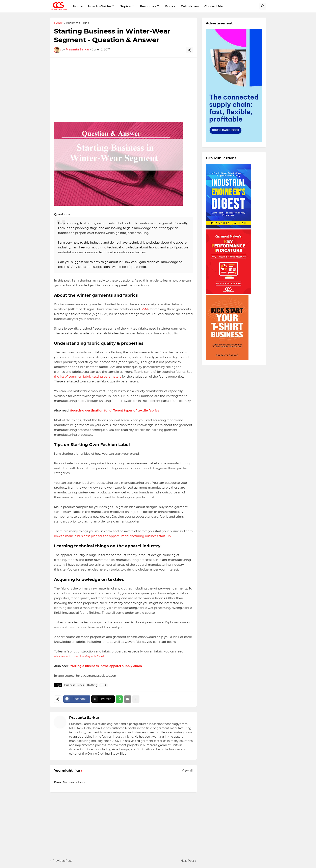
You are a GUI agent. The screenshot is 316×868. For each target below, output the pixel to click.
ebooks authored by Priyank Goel (79, 656)
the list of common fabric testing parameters (88, 376)
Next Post (187, 861)
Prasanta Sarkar (84, 718)
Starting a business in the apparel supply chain (105, 666)
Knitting (92, 685)
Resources (148, 6)
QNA (103, 685)
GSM (144, 309)
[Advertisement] (123, 90)
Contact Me (213, 6)
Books (170, 6)
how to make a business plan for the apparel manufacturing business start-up (112, 536)
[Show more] (136, 699)
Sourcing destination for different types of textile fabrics (115, 410)
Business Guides (77, 23)
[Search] (263, 6)
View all (187, 771)
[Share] (189, 50)
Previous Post (62, 861)
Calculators (190, 6)
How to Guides (100, 6)
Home (78, 6)
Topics (126, 6)
